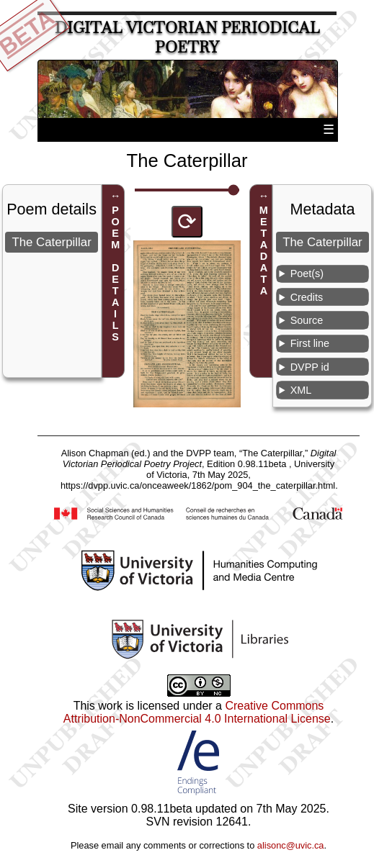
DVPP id (310, 367)
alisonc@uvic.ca (291, 845)
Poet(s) (307, 273)
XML (301, 390)
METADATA (264, 250)
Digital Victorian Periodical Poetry (187, 37)
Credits (307, 297)
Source (307, 320)
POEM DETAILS (115, 273)
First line (310, 343)
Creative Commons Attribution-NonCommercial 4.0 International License (197, 712)
